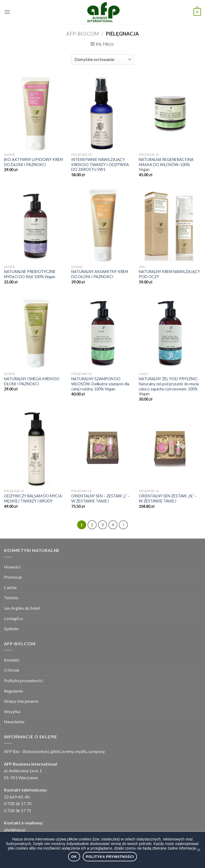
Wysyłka (12, 711)
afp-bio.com (82, 34)
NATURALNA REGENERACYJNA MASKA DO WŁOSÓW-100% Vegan (166, 164)
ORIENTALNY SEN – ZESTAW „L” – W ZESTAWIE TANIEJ (100, 498)
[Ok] (198, 850)
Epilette (11, 629)
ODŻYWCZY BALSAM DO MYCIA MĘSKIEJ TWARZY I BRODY (33, 498)
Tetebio (11, 598)
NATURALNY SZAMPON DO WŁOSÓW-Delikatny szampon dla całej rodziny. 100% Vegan (100, 384)
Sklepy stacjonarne (21, 701)
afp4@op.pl (15, 830)
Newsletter (14, 722)
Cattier (11, 587)
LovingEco (14, 618)
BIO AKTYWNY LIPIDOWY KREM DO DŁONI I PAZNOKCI (33, 162)
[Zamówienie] (102, 59)
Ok (74, 857)
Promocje (13, 577)
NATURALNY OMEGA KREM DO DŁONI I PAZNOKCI (32, 381)
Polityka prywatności (23, 680)
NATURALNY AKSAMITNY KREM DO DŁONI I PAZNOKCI (100, 274)
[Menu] (7, 12)
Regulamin (14, 691)
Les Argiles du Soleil (22, 608)
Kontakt (12, 660)
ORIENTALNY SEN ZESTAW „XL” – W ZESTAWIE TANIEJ (168, 498)
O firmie (12, 670)
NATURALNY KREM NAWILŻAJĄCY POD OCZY (169, 274)
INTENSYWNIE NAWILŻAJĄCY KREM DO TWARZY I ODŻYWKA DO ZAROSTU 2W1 (100, 164)
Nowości (12, 567)
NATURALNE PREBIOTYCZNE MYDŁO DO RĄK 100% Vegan (30, 274)
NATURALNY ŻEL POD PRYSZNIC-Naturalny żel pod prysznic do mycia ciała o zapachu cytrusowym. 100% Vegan (169, 386)
